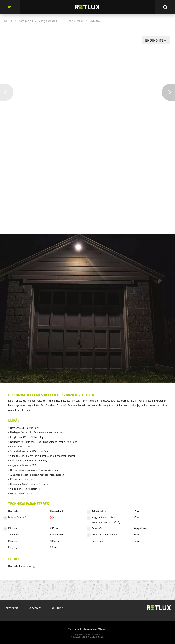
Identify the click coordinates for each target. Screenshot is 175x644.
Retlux (8, 21)
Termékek (11, 608)
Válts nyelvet (87, 629)
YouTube (57, 608)
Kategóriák (26, 21)
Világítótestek (48, 21)
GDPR (76, 608)
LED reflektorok (73, 21)
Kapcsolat (35, 608)
